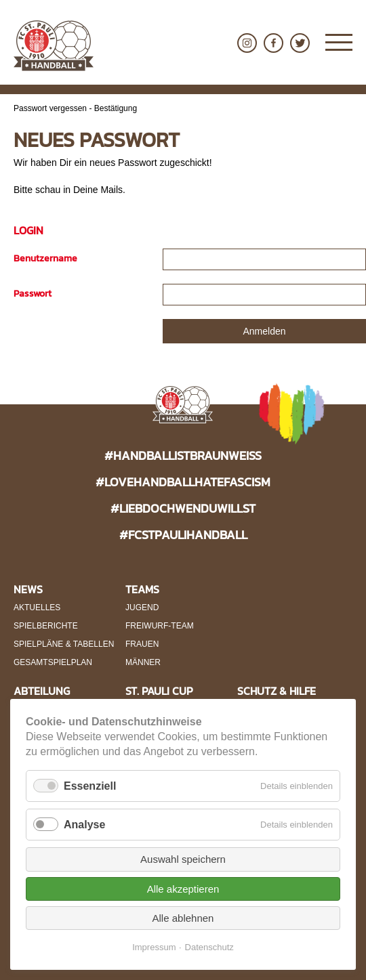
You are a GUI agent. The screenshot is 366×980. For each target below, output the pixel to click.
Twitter (300, 43)
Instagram (247, 43)
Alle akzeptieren (183, 889)
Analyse (84, 825)
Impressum (154, 947)
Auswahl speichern (183, 859)
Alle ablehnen (183, 918)
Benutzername (45, 258)
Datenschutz (209, 947)
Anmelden (264, 331)
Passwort (33, 294)
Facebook (273, 43)
